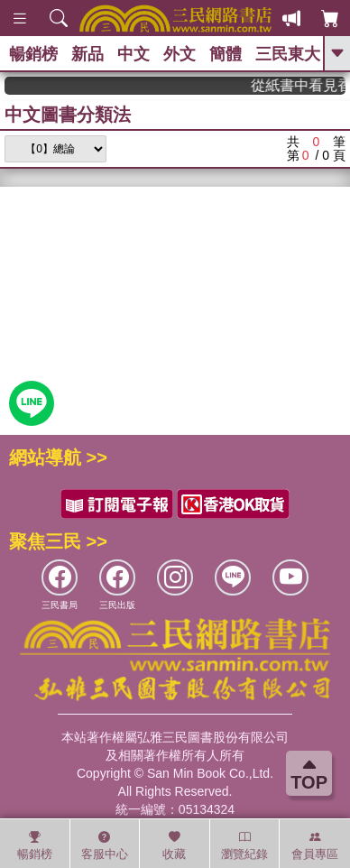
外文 (180, 54)
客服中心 (105, 845)
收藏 (174, 845)
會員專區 (315, 845)
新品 (87, 54)
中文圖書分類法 (68, 115)
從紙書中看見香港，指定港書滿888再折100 (304, 85)
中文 (134, 54)
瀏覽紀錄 (244, 845)
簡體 (226, 54)
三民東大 (288, 54)
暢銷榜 (33, 54)
